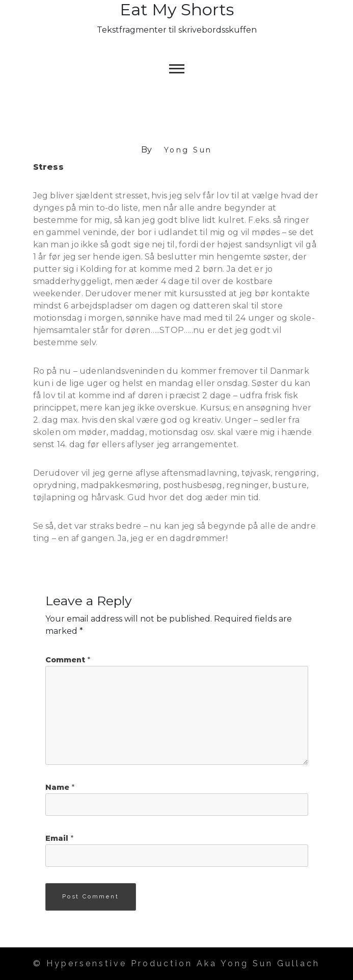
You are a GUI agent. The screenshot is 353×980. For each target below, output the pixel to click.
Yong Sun (188, 150)
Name (60, 787)
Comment (68, 660)
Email (59, 838)
